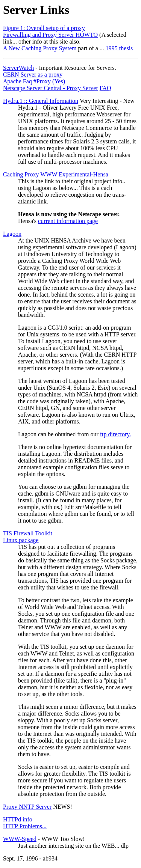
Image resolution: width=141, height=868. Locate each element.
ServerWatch (18, 68)
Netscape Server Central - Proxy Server (51, 88)
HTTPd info (18, 819)
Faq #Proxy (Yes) (44, 81)
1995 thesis (118, 48)
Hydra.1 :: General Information (41, 101)
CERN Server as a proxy (33, 75)
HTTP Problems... (25, 826)
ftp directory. (115, 434)
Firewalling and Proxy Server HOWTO (50, 35)
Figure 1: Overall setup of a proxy (44, 28)
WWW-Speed (20, 839)
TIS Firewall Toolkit (28, 533)
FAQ (105, 88)
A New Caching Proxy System (40, 48)
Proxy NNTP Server (27, 807)
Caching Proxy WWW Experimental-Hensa (56, 174)
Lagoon (12, 234)
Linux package (21, 540)
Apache (12, 81)
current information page (68, 221)
